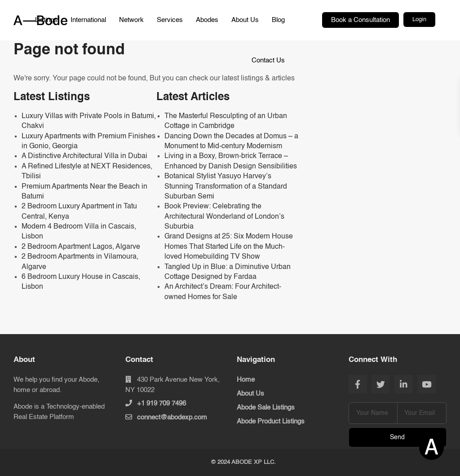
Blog (278, 20)
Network (131, 20)
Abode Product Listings (271, 421)
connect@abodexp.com (172, 417)
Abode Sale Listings (266, 408)
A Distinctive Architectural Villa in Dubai (84, 156)
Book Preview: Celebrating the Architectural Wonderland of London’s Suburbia (224, 217)
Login (419, 20)
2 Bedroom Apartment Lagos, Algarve (81, 247)
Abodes (207, 20)
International (88, 20)
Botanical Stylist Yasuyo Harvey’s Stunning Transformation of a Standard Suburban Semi (226, 187)
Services (170, 20)
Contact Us (268, 60)
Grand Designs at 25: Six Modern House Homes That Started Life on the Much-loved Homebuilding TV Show (229, 247)
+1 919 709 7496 (161, 403)
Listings (46, 20)
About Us (245, 20)
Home (246, 380)
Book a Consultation (360, 20)
